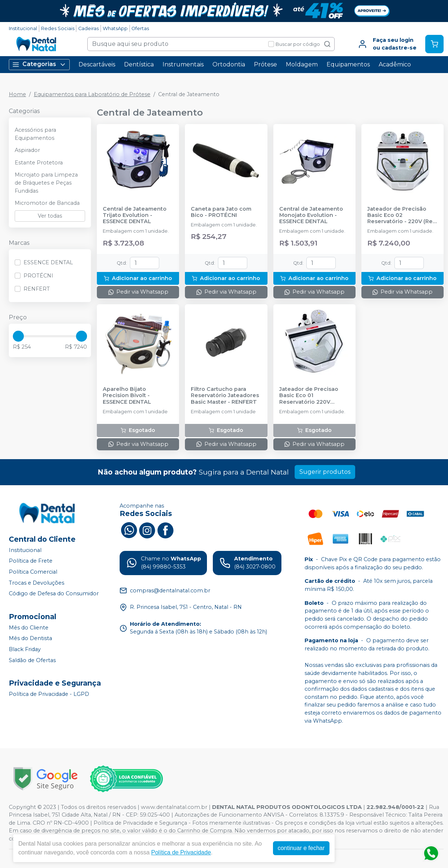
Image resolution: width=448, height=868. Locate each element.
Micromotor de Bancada (47, 203)
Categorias (39, 64)
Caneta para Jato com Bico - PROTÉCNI (221, 212)
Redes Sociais (58, 28)
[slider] (18, 336)
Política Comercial (33, 572)
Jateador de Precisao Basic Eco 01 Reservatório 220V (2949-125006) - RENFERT (314, 396)
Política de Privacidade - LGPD (49, 694)
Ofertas (140, 28)
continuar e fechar (301, 848)
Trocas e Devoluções (37, 583)
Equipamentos (348, 64)
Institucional (23, 28)
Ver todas (50, 216)
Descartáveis (97, 64)
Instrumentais (183, 64)
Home (17, 94)
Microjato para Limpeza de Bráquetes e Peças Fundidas (46, 183)
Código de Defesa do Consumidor (54, 593)
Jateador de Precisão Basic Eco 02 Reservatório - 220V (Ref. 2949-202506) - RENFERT (402, 215)
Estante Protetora (39, 163)
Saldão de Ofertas (32, 660)
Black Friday (25, 649)
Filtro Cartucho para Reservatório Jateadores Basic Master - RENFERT (225, 396)
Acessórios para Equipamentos (35, 134)
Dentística (139, 64)
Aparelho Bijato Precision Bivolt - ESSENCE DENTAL (127, 396)
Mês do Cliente (29, 628)
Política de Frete (31, 561)
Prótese (265, 64)
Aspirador (27, 150)
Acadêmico (395, 64)
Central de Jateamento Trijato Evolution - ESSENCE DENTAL (135, 215)
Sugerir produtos (325, 472)
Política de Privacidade (181, 852)
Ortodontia (229, 64)
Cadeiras (88, 28)
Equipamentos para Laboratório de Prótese (92, 94)
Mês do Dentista (30, 639)
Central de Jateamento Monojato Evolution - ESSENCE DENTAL (311, 215)
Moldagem (302, 64)
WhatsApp (115, 28)
